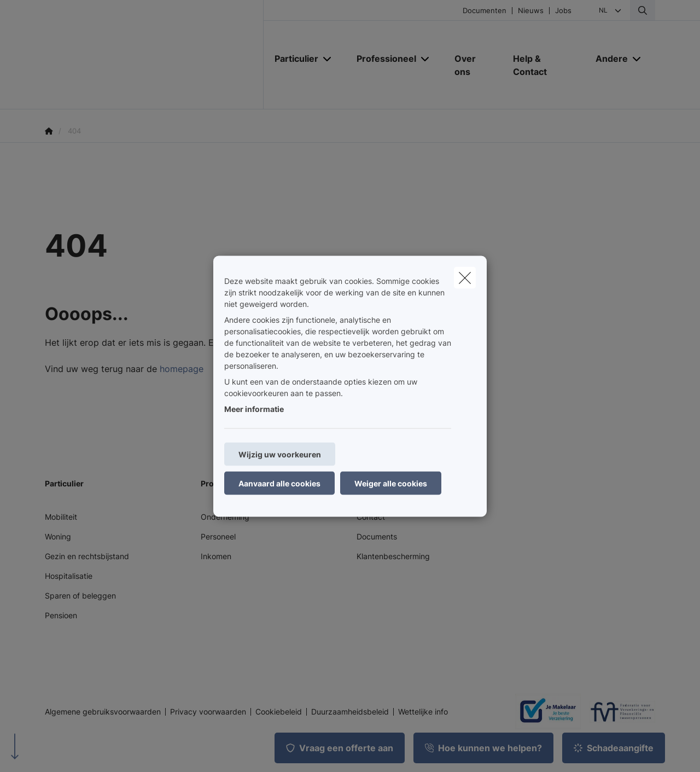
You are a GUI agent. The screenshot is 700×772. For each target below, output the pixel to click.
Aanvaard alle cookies (279, 483)
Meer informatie (254, 408)
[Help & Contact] (543, 65)
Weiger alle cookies (391, 483)
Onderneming (225, 517)
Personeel (218, 536)
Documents (377, 536)
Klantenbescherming (393, 556)
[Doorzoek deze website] (643, 10)
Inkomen (216, 556)
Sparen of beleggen (80, 596)
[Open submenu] (328, 59)
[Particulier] (292, 59)
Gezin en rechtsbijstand (87, 556)
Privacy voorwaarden (208, 712)
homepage (182, 369)
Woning (58, 536)
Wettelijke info (423, 712)
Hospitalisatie (69, 576)
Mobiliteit (61, 517)
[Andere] (608, 59)
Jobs (563, 11)
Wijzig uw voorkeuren (280, 454)
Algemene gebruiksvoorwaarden (103, 712)
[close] (465, 277)
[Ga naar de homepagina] (154, 55)
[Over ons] (473, 65)
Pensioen (61, 615)
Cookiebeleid (279, 712)
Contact (371, 517)
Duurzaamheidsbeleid (350, 712)
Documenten (485, 11)
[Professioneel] (382, 59)
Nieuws (531, 11)
